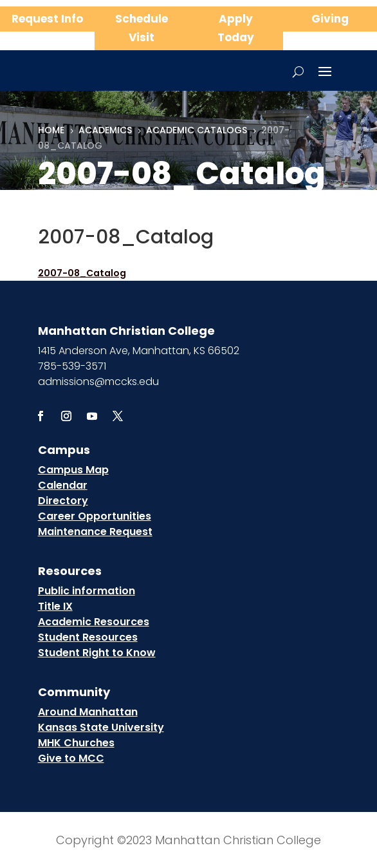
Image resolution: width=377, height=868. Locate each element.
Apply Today (236, 28)
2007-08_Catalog (82, 273)
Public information (87, 591)
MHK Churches (76, 743)
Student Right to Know (97, 653)
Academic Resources (94, 622)
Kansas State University (101, 727)
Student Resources (88, 637)
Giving (330, 19)
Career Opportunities (95, 516)
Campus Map (73, 470)
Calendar (63, 485)
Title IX (55, 606)
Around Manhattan (88, 712)
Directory (63, 501)
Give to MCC (71, 758)
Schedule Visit (142, 28)
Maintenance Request (95, 532)
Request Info (47, 19)
